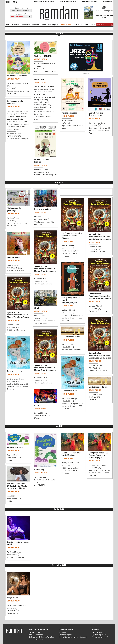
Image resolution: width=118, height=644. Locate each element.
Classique (25, 25)
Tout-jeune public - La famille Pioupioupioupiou (71, 300)
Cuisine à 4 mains (69, 113)
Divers (93, 25)
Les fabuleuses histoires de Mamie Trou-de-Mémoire (72, 236)
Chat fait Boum (14, 258)
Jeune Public (66, 25)
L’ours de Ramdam (36, 639)
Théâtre (35, 25)
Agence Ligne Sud (99, 635)
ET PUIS (38, 405)
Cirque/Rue (53, 25)
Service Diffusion (99, 633)
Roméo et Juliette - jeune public (18, 543)
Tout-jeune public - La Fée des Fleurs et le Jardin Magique (98, 455)
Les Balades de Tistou (71, 337)
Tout (8, 25)
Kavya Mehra (13, 598)
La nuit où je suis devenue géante (96, 114)
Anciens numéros (36, 635)
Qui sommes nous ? (100, 637)
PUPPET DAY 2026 (15, 447)
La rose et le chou (15, 371)
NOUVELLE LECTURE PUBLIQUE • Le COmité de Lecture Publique (17, 486)
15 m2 (37, 308)
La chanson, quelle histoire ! (15, 102)
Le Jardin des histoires (17, 76)
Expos (76, 25)
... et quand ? (21, 14)
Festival (84, 25)
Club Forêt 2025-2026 (43, 56)
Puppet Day (39, 470)
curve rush (39, 79)
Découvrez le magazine (104, 11)
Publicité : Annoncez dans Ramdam (73, 637)
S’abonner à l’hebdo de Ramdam (42, 637)
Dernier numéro (35, 633)
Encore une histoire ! (43, 209)
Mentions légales (66, 635)
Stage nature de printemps (14, 209)
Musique (15, 25)
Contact (63, 633)
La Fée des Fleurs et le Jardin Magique (71, 454)
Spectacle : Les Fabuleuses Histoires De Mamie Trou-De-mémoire (100, 237)
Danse (44, 25)
